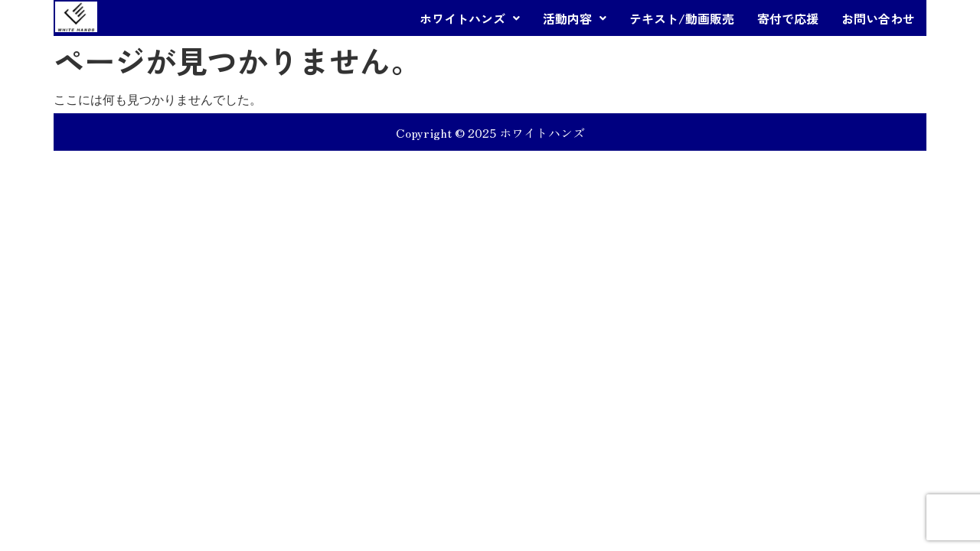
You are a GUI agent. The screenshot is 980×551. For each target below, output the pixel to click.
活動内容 (575, 18)
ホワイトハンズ (470, 18)
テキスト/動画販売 (682, 18)
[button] (470, 18)
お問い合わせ (878, 18)
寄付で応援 (788, 18)
